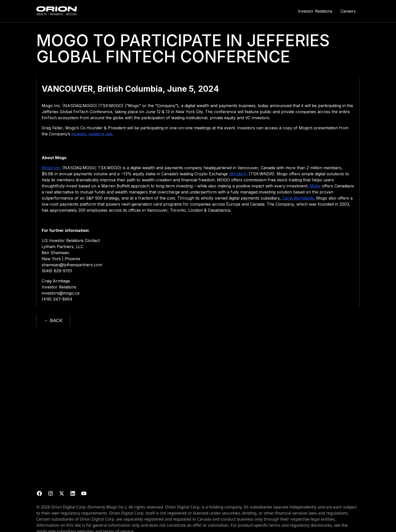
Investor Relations (315, 11)
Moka (315, 186)
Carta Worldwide (298, 198)
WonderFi (238, 174)
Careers (348, 11)
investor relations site (92, 134)
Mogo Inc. (51, 168)
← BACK (53, 320)
